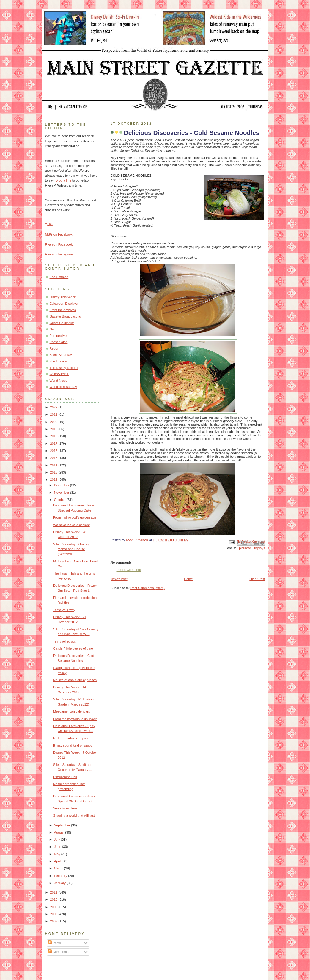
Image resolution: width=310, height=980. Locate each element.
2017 (54, 444)
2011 (54, 892)
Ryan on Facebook (59, 244)
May (58, 854)
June (58, 847)
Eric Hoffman (59, 277)
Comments (58, 952)
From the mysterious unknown (75, 719)
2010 (54, 899)
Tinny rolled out (64, 641)
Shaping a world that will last (74, 815)
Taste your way (64, 610)
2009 (54, 907)
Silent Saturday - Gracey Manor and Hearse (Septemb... (71, 549)
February (61, 876)
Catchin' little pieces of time (73, 648)
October (60, 500)
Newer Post (119, 579)
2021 (54, 414)
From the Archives (63, 310)
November (62, 493)
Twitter (50, 225)
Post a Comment (129, 570)
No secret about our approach (75, 680)
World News (58, 381)
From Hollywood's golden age (75, 517)
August (60, 832)
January (60, 883)
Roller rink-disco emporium (73, 738)
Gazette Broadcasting (65, 316)
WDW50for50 (59, 374)
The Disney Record (64, 368)
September (63, 825)
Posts (55, 943)
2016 (54, 451)
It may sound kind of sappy (73, 745)
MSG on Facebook (59, 234)
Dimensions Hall (65, 777)
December (62, 485)
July (58, 839)
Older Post (257, 579)
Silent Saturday (61, 355)
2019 (54, 429)
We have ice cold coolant (71, 525)
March (59, 868)
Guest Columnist (62, 323)
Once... (55, 329)
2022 (54, 407)
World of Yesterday (63, 387)
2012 (54, 479)
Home (188, 579)
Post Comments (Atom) (148, 588)
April (58, 861)
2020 (54, 422)
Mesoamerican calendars (71, 711)
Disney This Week (63, 297)
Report (55, 348)
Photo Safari (59, 342)
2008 (54, 914)
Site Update (58, 361)
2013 (54, 472)
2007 (54, 921)
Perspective (58, 336)
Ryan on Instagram (59, 254)
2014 (54, 465)
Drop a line (63, 180)
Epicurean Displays (251, 548)
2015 (54, 458)
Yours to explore (65, 808)
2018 (54, 436)
